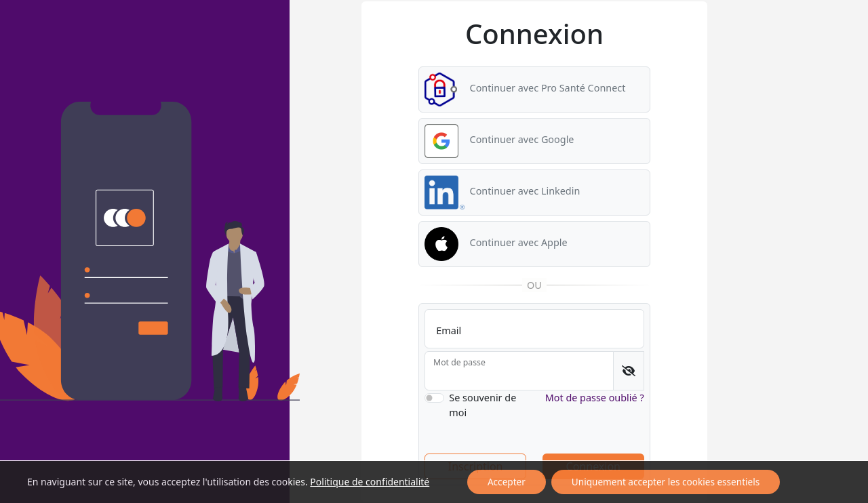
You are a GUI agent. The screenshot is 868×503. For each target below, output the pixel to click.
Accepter (507, 482)
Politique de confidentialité (370, 482)
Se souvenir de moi (482, 405)
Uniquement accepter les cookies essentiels (666, 482)
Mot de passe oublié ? (595, 398)
